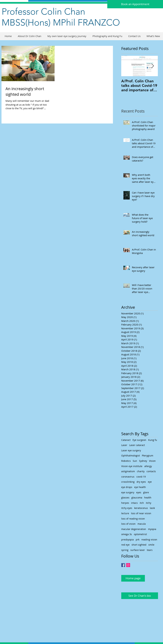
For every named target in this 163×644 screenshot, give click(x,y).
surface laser (138, 550)
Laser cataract (137, 445)
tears (150, 550)
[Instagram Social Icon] (128, 565)
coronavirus (128, 477)
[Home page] (133, 578)
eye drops (127, 487)
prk (138, 540)
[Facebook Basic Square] (123, 565)
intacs (134, 503)
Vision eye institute (132, 466)
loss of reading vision (133, 519)
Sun (135, 461)
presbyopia (127, 540)
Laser (124, 445)
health (148, 498)
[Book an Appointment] (135, 4)
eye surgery (128, 492)
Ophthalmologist (131, 456)
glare (146, 492)
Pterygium (148, 456)
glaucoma (137, 498)
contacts (151, 471)
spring (125, 550)
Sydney (143, 461)
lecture (125, 513)
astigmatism (128, 471)
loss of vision (128, 524)
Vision (152, 461)
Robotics (126, 461)
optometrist (140, 534)
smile (151, 545)
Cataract (126, 440)
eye (150, 482)
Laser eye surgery (131, 450)
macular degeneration (134, 529)
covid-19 (141, 477)
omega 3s (127, 534)
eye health (140, 487)
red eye (125, 545)
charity (141, 471)
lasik (152, 508)
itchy (149, 503)
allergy (148, 466)
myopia (152, 529)
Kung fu (153, 440)
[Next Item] (153, 66)
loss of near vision (141, 513)
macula (142, 524)
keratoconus (141, 508)
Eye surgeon (139, 440)
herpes (125, 503)
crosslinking (128, 482)
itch (142, 503)
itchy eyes (127, 508)
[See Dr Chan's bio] (140, 596)
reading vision (149, 540)
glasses (125, 498)
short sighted (139, 545)
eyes (139, 492)
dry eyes (141, 482)
